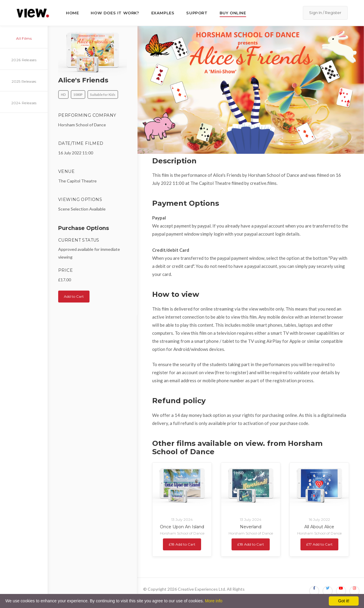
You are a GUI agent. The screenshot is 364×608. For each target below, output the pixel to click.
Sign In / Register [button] (325, 13)
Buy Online (233, 13)
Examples (163, 13)
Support (197, 13)
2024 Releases (24, 103)
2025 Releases (24, 81)
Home (72, 13)
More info (214, 601)
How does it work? (115, 13)
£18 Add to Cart (182, 544)
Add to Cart (74, 296)
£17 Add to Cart (319, 544)
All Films (24, 38)
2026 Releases (24, 60)
